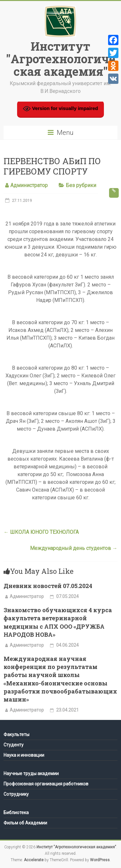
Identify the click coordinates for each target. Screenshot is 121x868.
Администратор (29, 185)
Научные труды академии (31, 773)
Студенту (14, 745)
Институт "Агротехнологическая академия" (61, 59)
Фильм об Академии (25, 823)
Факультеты (16, 734)
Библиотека (16, 813)
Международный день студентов (74, 548)
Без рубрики (81, 185)
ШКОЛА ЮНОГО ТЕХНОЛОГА (41, 532)
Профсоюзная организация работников (46, 784)
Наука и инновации (24, 755)
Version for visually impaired (60, 109)
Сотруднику (16, 794)
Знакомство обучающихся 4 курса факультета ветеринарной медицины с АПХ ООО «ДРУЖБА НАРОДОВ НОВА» (58, 622)
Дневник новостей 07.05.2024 (48, 586)
